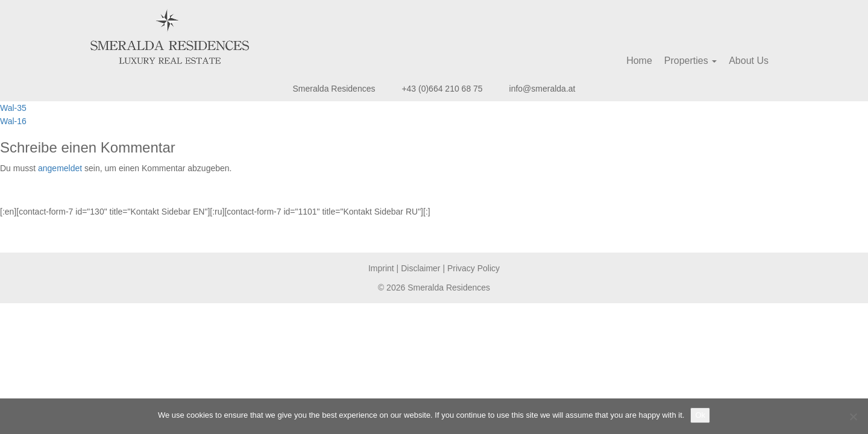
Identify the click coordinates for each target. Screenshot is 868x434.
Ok (700, 415)
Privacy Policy (473, 268)
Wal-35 (13, 108)
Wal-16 (13, 121)
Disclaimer (420, 268)
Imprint (381, 268)
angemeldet (60, 168)
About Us (749, 61)
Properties (690, 61)
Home (639, 61)
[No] (853, 417)
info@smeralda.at (542, 89)
